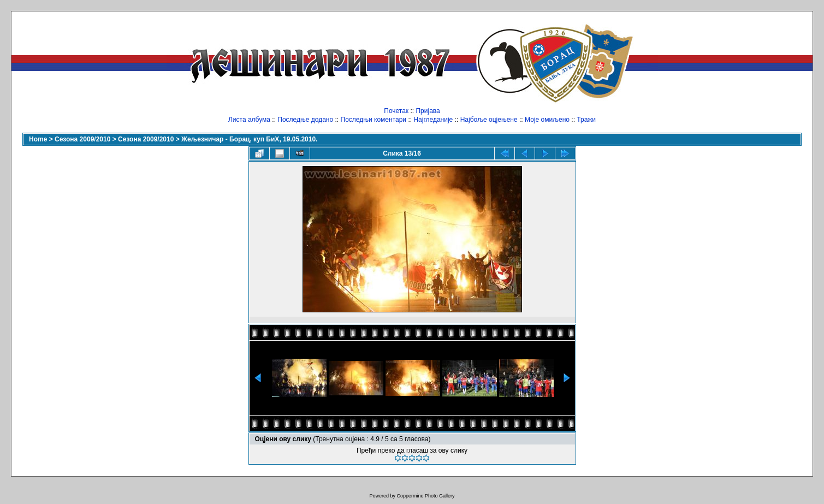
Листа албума (249, 120)
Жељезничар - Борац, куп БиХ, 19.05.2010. (249, 139)
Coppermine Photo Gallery (425, 496)
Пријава (428, 111)
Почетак (396, 111)
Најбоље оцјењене (489, 120)
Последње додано (305, 120)
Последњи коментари (374, 120)
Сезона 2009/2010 (82, 139)
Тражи (586, 120)
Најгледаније (433, 120)
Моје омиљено (547, 120)
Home (38, 139)
